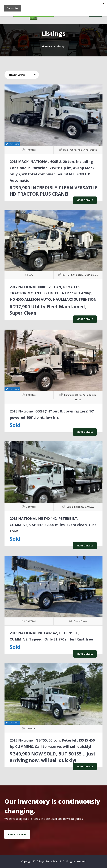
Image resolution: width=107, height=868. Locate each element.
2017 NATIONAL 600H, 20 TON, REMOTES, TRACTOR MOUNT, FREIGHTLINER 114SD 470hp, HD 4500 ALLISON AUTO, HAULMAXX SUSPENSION (53, 293)
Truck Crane (80, 621)
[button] (22, 75)
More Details (85, 200)
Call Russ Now (17, 834)
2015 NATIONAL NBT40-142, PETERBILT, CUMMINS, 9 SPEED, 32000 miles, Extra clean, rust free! (53, 525)
